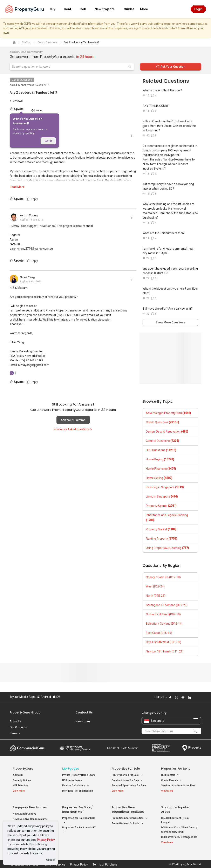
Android (44, 697)
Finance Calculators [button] (76, 786)
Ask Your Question (73, 420)
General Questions (162, 441)
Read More (17, 187)
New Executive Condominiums (30, 816)
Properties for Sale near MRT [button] (79, 818)
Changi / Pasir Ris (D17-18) (163, 577)
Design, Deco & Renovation (167, 432)
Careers (15, 733)
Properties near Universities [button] (130, 815)
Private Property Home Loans (79, 775)
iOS (57, 697)
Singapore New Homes (30, 804)
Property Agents (161, 506)
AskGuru (18, 775)
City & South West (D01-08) (164, 642)
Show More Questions (170, 322)
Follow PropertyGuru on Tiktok (200, 697)
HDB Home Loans (72, 780)
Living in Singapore (162, 497)
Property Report (161, 748)
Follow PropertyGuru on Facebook (170, 697)
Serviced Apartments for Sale (129, 785)
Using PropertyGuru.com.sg (167, 548)
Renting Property (162, 539)
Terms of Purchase (105, 859)
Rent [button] (70, 9)
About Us (16, 721)
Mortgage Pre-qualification (78, 791)
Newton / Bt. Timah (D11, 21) (165, 651)
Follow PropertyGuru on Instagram (177, 697)
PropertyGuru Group (25, 712)
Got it (48, 141)
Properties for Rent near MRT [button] (79, 827)
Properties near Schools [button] (128, 820)
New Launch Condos (25, 811)
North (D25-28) (156, 596)
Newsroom (83, 721)
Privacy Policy (46, 840)
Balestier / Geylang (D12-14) (164, 624)
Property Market (161, 529)
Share (36, 110)
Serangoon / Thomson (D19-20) (167, 605)
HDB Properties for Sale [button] (127, 775)
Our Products (18, 727)
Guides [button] (129, 9)
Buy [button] (55, 9)
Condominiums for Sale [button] (127, 780)
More (147, 9)
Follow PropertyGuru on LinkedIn (189, 697)
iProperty (192, 748)
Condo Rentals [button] (172, 780)
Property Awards (75, 748)
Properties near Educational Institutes (128, 807)
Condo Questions (22, 80)
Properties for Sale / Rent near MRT (77, 807)
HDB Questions (161, 450)
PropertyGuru (23, 769)
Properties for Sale (126, 769)
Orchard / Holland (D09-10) (163, 614)
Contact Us (84, 712)
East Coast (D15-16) (159, 633)
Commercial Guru (28, 748)
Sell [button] (86, 9)
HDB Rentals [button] (170, 775)
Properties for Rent (175, 769)
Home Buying (160, 459)
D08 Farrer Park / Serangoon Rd (179, 834)
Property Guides (22, 780)
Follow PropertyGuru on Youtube (183, 697)
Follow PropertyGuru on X (195, 697)
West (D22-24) (155, 586)
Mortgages (71, 769)
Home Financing (161, 469)
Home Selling (159, 478)
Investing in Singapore (165, 487)
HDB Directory (21, 785)
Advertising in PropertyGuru (168, 413)
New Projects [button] (107, 9)
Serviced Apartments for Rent (178, 785)
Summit (122, 748)
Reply (33, 199)
